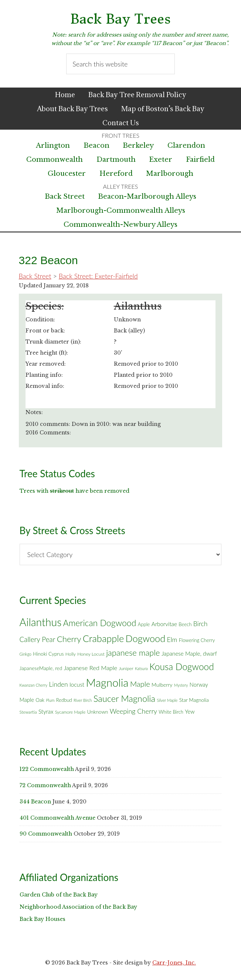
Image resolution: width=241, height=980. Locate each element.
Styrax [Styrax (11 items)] (46, 711)
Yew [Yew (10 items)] (190, 711)
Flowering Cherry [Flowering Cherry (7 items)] (197, 640)
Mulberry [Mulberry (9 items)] (162, 685)
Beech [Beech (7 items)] (185, 624)
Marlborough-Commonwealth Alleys (121, 211)
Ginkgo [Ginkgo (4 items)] (26, 654)
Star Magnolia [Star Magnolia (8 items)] (194, 700)
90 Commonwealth (46, 834)
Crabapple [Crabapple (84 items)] (103, 638)
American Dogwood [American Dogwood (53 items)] (100, 623)
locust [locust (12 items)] (77, 684)
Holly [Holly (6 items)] (71, 654)
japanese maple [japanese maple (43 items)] (133, 653)
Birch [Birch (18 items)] (201, 624)
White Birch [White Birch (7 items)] (171, 712)
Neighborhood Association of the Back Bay (78, 907)
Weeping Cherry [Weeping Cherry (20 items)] (133, 711)
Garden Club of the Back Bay (59, 895)
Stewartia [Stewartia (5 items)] (28, 712)
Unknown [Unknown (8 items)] (98, 712)
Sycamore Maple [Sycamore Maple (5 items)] (70, 712)
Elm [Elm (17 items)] (172, 640)
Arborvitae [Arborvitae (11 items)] (164, 624)
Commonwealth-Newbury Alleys (120, 225)
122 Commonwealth (47, 769)
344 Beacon (35, 802)
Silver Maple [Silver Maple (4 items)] (167, 700)
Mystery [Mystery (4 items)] (181, 685)
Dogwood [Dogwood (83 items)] (146, 638)
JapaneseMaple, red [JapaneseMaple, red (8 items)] (41, 668)
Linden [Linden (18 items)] (59, 684)
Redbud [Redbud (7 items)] (64, 700)
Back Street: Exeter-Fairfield (98, 276)
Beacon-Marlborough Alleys (147, 197)
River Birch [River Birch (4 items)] (83, 700)
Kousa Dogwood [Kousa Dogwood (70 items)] (182, 667)
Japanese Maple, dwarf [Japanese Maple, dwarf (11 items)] (189, 653)
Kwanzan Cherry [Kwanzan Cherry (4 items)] (34, 685)
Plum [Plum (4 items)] (50, 700)
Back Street (65, 197)
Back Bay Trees (120, 19)
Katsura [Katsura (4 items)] (141, 668)
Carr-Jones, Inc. (174, 963)
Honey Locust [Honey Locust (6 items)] (91, 654)
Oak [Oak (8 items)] (40, 700)
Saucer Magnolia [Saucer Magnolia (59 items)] (124, 699)
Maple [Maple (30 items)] (140, 684)
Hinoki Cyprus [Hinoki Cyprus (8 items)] (48, 654)
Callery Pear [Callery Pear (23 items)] (38, 639)
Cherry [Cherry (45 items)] (69, 639)
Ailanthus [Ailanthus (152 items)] (41, 622)
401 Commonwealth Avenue (57, 818)
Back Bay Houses (43, 919)
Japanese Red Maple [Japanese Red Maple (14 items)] (91, 668)
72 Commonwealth (45, 785)
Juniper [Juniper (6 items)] (126, 668)
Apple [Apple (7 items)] (144, 624)
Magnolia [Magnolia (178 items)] (107, 682)
